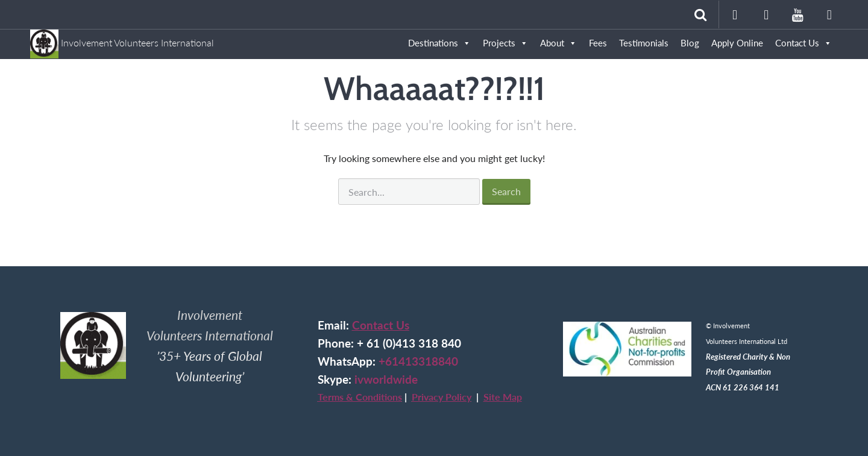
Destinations (439, 43)
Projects (505, 43)
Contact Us (381, 325)
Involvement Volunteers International (122, 37)
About (558, 43)
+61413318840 (418, 361)
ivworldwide (386, 379)
